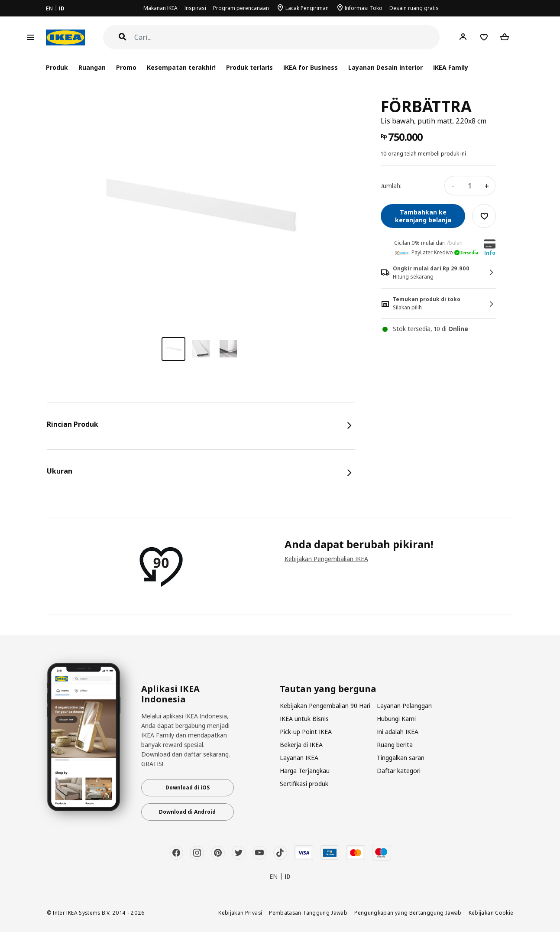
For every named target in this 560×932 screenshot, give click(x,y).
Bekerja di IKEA (301, 745)
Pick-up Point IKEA (306, 732)
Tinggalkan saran (401, 758)
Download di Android (187, 812)
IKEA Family (451, 67)
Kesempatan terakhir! (181, 67)
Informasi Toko (364, 8)
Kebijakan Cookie (491, 913)
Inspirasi (195, 8)
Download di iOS (188, 787)
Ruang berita (395, 745)
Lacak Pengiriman (307, 8)
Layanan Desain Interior (385, 67)
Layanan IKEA (299, 758)
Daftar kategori (399, 771)
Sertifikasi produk (304, 784)
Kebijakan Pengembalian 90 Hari (325, 706)
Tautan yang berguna (328, 689)
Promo (126, 67)
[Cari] (287, 37)
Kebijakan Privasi (240, 913)
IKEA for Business (310, 67)
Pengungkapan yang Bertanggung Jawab (408, 913)
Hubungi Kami (396, 719)
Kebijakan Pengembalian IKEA (326, 559)
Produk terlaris (249, 67)
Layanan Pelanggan (404, 706)
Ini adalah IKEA (398, 732)
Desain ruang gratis (414, 8)
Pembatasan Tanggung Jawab (308, 913)
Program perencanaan (241, 8)
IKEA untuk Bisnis (304, 719)
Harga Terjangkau (305, 771)
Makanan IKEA (160, 8)
